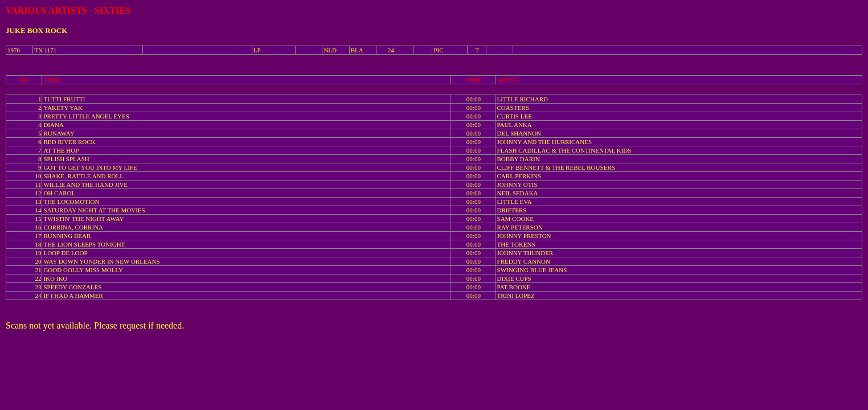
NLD (330, 50)
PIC (438, 50)
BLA (357, 50)
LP (257, 50)
